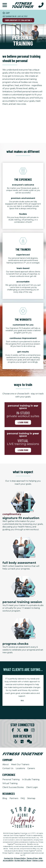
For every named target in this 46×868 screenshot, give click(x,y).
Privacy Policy (20, 858)
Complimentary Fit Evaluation (18, 20)
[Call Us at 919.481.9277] (41, 5)
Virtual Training (10, 783)
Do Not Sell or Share (23, 861)
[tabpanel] (23, 690)
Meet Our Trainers (20, 764)
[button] (5, 5)
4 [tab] (29, 709)
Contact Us (8, 768)
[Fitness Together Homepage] (23, 5)
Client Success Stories (13, 787)
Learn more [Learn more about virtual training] (23, 450)
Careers (31, 768)
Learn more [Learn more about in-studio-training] (23, 422)
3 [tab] (25, 709)
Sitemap (31, 798)
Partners (14, 798)
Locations (20, 768)
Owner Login (38, 861)
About (6, 764)
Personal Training (11, 779)
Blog (5, 798)
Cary (6, 13)
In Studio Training (31, 779)
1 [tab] (18, 709)
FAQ (23, 798)
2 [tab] (21, 709)
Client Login (32, 787)
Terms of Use (32, 858)
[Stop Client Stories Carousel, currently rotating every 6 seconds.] (23, 713)
